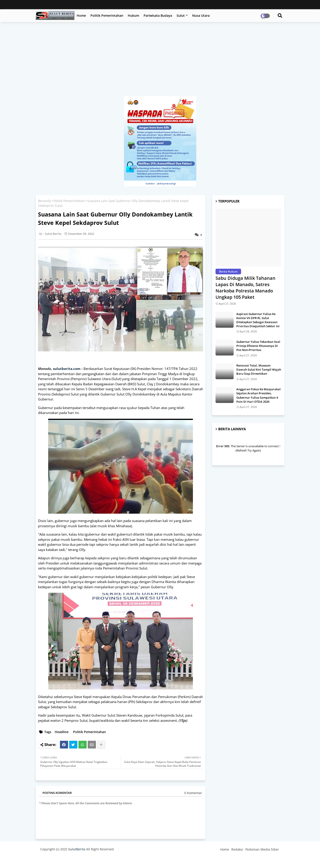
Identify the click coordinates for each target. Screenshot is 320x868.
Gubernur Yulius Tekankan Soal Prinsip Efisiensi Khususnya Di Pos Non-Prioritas (258, 346)
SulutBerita (77, 849)
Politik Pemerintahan (107, 15)
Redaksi (237, 849)
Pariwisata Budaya (158, 15)
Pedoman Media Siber (262, 849)
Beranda (44, 201)
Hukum (133, 15)
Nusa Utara (201, 15)
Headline (62, 732)
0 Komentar (193, 793)
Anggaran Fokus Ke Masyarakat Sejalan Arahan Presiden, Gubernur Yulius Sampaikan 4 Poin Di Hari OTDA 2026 (258, 395)
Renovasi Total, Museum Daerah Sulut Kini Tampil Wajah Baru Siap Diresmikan (259, 369)
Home (81, 15)
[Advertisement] (160, 61)
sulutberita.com (67, 369)
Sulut (181, 15)
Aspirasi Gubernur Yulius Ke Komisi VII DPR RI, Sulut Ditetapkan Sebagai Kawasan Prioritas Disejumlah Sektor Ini (258, 320)
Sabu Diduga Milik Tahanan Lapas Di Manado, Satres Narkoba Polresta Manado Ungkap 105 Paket (245, 288)
